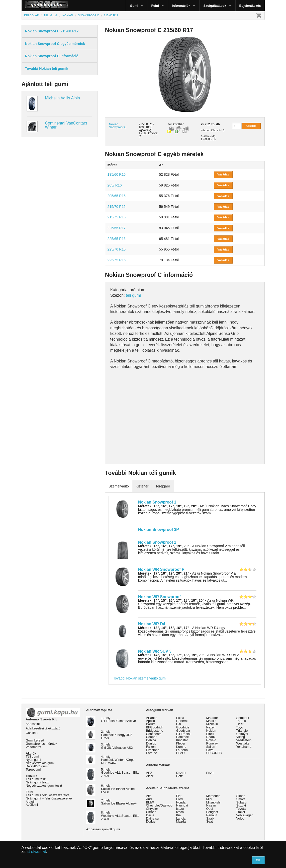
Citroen (151, 812)
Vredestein (244, 740)
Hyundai (182, 805)
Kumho (181, 747)
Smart (241, 799)
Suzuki (241, 805)
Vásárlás (223, 174)
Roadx (211, 737)
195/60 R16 (117, 174)
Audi (149, 799)
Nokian (211, 731)
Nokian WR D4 (152, 624)
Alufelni (31, 802)
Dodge (151, 821)
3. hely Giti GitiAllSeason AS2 (117, 746)
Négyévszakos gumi (40, 763)
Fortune (152, 753)
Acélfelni (32, 805)
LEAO (180, 753)
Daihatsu (153, 818)
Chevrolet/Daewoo (159, 805)
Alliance (152, 718)
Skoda (241, 796)
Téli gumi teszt (36, 779)
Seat (210, 821)
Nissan (211, 805)
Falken (151, 747)
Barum (151, 724)
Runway (212, 743)
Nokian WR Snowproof (159, 597)
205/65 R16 (117, 196)
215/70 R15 (117, 207)
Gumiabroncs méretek (42, 744)
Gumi (134, 6)
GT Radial (183, 734)
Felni (155, 6)
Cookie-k (32, 733)
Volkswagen (245, 815)
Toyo (240, 727)
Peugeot (212, 812)
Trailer (241, 812)
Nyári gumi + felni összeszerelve (49, 798)
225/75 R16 (117, 260)
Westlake (243, 743)
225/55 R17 (117, 228)
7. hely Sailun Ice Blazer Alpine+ (119, 802)
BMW (150, 802)
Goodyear (183, 731)
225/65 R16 (117, 239)
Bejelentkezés (250, 6)
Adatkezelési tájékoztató (43, 728)
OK (258, 860)
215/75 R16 (117, 217)
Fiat (179, 796)
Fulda (180, 718)
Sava (210, 750)
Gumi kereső (35, 740)
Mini (209, 799)
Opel (210, 809)
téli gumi (133, 295)
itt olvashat (36, 852)
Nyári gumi (33, 760)
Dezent (181, 773)
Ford (179, 799)
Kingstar (182, 740)
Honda (181, 802)
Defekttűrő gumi (37, 766)
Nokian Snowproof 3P (159, 530)
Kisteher (142, 486)
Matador (212, 718)
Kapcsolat (33, 724)
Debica (151, 740)
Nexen (211, 727)
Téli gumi (32, 756)
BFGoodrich (155, 727)
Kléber (181, 743)
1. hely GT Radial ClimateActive (118, 719)
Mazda (181, 821)
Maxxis (211, 721)
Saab (210, 818)
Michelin (212, 724)
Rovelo (211, 740)
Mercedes (213, 796)
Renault (212, 815)
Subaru (242, 802)
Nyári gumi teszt (37, 782)
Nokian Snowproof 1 (157, 502)
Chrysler (152, 809)
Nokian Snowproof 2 (157, 542)
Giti (179, 724)
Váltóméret (34, 747)
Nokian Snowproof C (118, 126)
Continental (154, 734)
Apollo (151, 721)
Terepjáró (163, 486)
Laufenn (182, 750)
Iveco (180, 812)
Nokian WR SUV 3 (155, 651)
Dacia (150, 815)
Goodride (183, 727)
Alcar (150, 776)
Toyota (241, 809)
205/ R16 (115, 185)
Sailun (211, 747)
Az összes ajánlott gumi (103, 829)
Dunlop (151, 743)
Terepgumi (33, 769)
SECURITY (214, 753)
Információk (181, 6)
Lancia (181, 818)
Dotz (179, 776)
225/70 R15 (117, 249)
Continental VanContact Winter (66, 125)
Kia (179, 815)
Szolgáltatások (215, 6)
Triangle (242, 731)
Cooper (151, 737)
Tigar (240, 724)
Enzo (210, 773)
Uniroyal (242, 734)
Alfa (149, 796)
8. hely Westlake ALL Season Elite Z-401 (120, 816)
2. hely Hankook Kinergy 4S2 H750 (117, 735)
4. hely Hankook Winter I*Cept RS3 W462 (117, 760)
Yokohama (244, 747)
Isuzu (180, 809)
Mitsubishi (213, 802)
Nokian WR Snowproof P (161, 569)
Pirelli (210, 734)
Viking (241, 737)
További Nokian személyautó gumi (140, 678)
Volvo (240, 818)
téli (170, 124)
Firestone (153, 750)
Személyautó (119, 486)
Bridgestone (155, 731)
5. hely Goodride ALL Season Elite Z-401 (120, 773)
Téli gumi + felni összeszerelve (48, 795)
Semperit (243, 718)
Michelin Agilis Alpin (62, 98)
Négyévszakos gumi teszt (44, 786)
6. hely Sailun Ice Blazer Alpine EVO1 (118, 789)
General (182, 721)
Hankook (183, 737)
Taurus (241, 721)
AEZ (149, 773)
